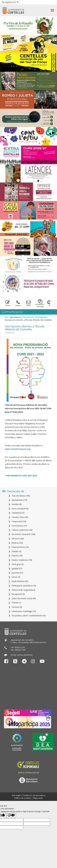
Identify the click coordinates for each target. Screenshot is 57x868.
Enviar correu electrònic (22, 655)
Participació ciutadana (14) (24, 586)
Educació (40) (18, 539)
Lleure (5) (16, 577)
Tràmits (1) (16, 603)
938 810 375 (9, 2)
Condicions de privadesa (34, 795)
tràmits (8, 303)
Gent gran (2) (18, 564)
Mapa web (38, 798)
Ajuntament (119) (19, 500)
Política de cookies (23, 798)
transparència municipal (40, 303)
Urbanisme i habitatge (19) (24, 611)
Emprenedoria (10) (20, 547)
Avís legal (16, 795)
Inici (6, 317)
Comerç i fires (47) (20, 517)
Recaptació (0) (18, 594)
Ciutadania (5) (18, 513)
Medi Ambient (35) (20, 581)
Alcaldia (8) (17, 504)
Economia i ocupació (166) (23, 534)
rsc (49, 303)
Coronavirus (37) (19, 526)
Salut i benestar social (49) (24, 598)
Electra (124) (17, 543)
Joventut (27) (17, 573)
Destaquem (41, 317)
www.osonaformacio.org (18, 449)
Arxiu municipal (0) (20, 508)
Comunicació (28, 317)
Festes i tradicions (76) (22, 560)
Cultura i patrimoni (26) (22, 530)
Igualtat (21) (17, 568)
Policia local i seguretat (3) (23, 590)
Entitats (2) (16, 551)
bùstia (28, 303)
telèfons (18, 303)
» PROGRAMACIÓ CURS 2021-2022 (21, 476)
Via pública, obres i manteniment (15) (29, 616)
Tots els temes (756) (21, 496)
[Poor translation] (11, 816)
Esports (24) (17, 556)
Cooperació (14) (19, 521)
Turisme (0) (17, 607)
